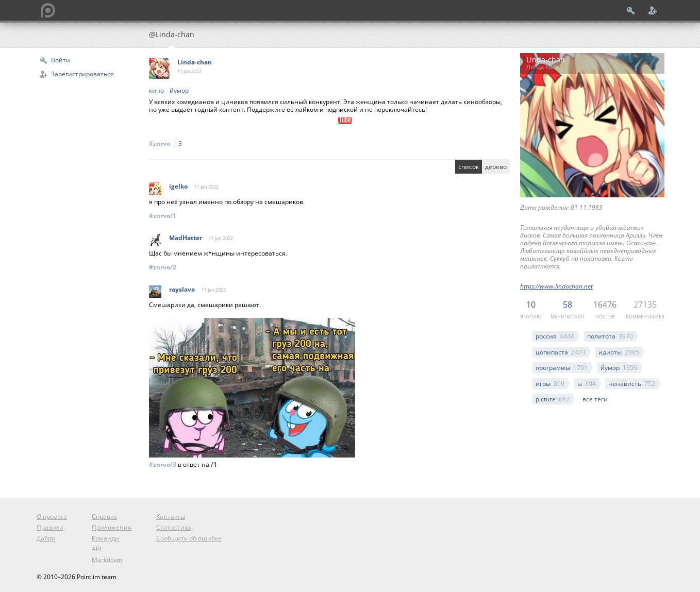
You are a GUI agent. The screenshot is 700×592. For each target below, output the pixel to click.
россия (555, 336)
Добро (46, 538)
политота (610, 336)
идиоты (619, 352)
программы (562, 368)
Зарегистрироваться (82, 74)
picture (553, 399)
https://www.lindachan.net (556, 286)
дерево (496, 167)
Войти (61, 60)
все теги (595, 399)
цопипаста (561, 352)
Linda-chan (195, 62)
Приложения (112, 527)
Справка (104, 517)
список (469, 167)
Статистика (174, 527)
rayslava (182, 289)
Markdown (107, 560)
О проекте (52, 517)
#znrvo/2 (163, 267)
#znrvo (167, 143)
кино (156, 91)
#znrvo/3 (163, 464)
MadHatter (186, 238)
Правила (50, 527)
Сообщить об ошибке (189, 538)
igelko (178, 186)
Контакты (171, 517)
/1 (214, 464)
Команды (106, 538)
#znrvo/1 (163, 216)
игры (550, 384)
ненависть (632, 384)
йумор (619, 368)
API (96, 549)
